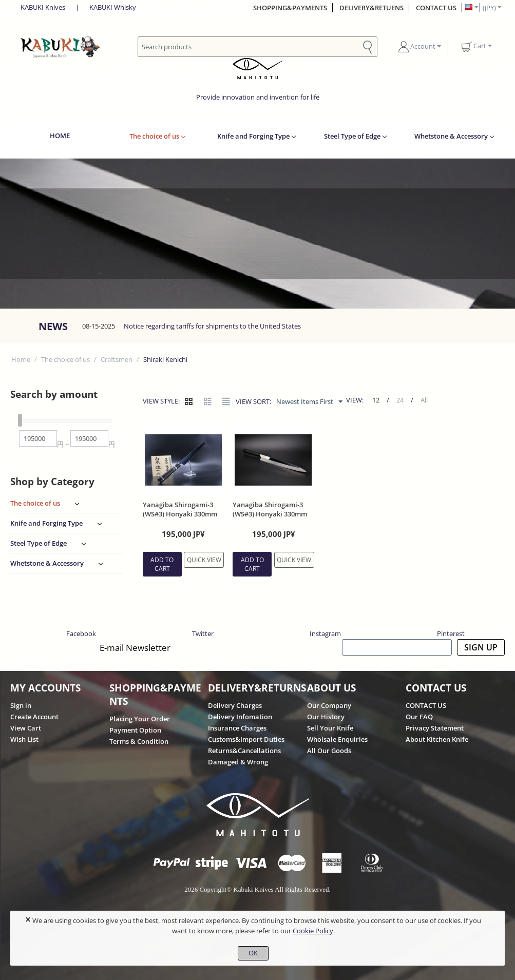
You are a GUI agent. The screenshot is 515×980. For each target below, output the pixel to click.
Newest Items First (310, 402)
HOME (60, 136)
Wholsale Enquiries (337, 739)
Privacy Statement (435, 728)
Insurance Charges (237, 728)
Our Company (329, 705)
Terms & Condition (139, 741)
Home (21, 359)
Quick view (204, 560)
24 (401, 400)
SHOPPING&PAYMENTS (290, 8)
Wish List (24, 739)
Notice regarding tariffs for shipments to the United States (212, 326)
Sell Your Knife (330, 728)
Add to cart (162, 564)
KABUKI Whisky (113, 7)
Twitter (203, 633)
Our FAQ (419, 717)
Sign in (21, 705)
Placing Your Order (140, 719)
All (425, 400)
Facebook (81, 633)
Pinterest (451, 633)
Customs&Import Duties (246, 739)
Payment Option (135, 730)
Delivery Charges (235, 705)
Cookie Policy (313, 931)
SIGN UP (481, 647)
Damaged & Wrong (238, 762)
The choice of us (154, 136)
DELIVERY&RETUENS (371, 8)
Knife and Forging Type (253, 136)
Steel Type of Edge (352, 136)
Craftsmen (117, 359)
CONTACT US (436, 8)
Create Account (34, 717)
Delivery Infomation (240, 717)
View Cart (26, 728)
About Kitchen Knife (437, 739)
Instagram (325, 633)
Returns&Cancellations (244, 751)
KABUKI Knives (43, 7)
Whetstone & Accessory (451, 136)
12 (377, 400)
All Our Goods (329, 751)
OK (253, 953)
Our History (326, 717)
